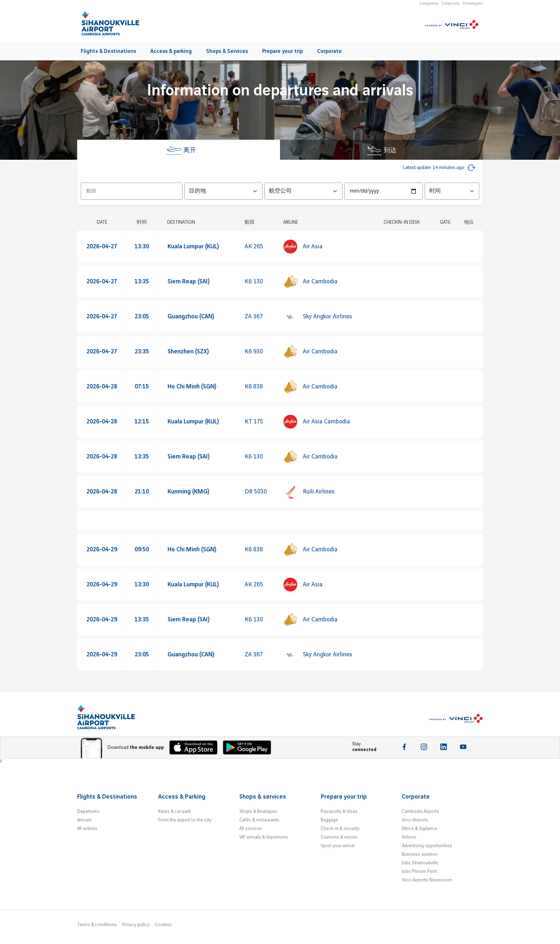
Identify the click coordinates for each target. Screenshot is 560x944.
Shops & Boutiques (258, 811)
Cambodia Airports (421, 811)
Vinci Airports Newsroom (427, 880)
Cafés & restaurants (259, 820)
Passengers (473, 4)
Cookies (163, 925)
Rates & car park (174, 811)
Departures (88, 811)
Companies (429, 4)
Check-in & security (340, 829)
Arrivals (84, 820)
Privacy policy (136, 925)
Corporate (451, 4)
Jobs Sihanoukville (420, 863)
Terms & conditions (97, 925)
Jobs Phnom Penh (419, 871)
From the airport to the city (185, 820)
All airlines (87, 829)
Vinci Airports (415, 820)
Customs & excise (339, 837)
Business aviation (420, 854)
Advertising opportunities (427, 846)
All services (251, 829)
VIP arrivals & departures (264, 837)
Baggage (329, 820)
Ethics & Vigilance (419, 829)
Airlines (409, 837)
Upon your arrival (338, 846)
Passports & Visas (339, 811)
